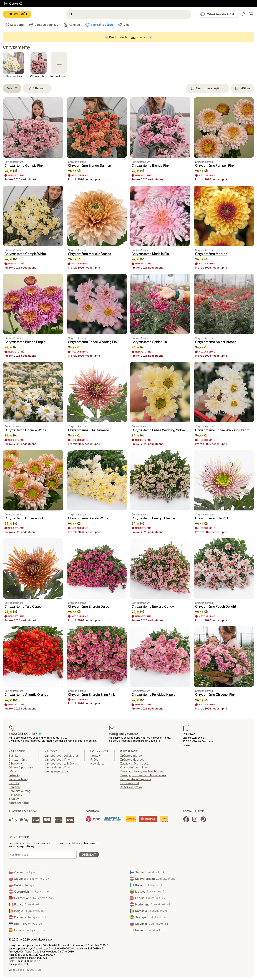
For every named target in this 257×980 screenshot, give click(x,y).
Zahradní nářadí (19, 803)
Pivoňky (14, 783)
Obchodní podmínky (134, 767)
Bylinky (13, 756)
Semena (14, 787)
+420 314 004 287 (23, 734)
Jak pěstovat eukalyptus (62, 756)
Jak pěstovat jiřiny (57, 760)
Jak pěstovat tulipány (60, 763)
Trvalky (14, 799)
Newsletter (98, 763)
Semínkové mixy (20, 791)
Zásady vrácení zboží (135, 763)
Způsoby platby (131, 756)
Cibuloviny (16, 763)
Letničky (14, 775)
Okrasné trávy (18, 779)
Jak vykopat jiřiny (57, 771)
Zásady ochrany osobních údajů (142, 771)
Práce (94, 760)
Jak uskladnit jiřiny (57, 767)
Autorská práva (131, 787)
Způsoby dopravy (132, 760)
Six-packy (15, 795)
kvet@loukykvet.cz (123, 734)
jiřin (133, 37)
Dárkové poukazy (21, 767)
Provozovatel (130, 783)
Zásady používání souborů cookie (143, 775)
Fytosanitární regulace (136, 779)
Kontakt (96, 756)
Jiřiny (12, 771)
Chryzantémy (17, 47)
